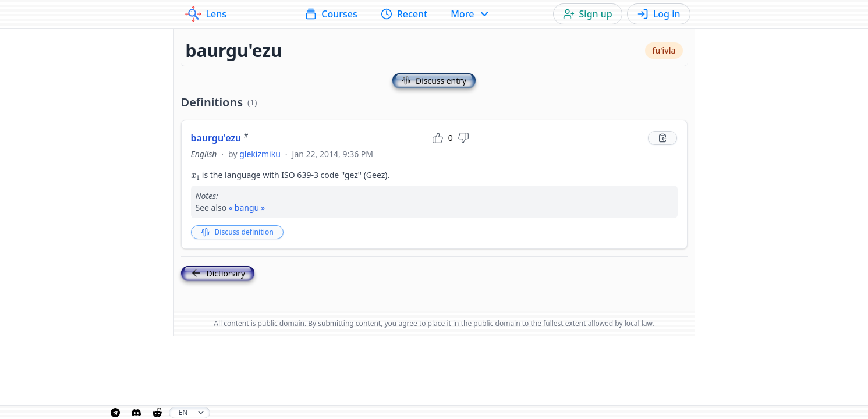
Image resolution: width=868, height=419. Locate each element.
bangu (247, 207)
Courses (331, 14)
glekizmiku (260, 154)
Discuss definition (237, 232)
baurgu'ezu (220, 138)
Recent (404, 14)
